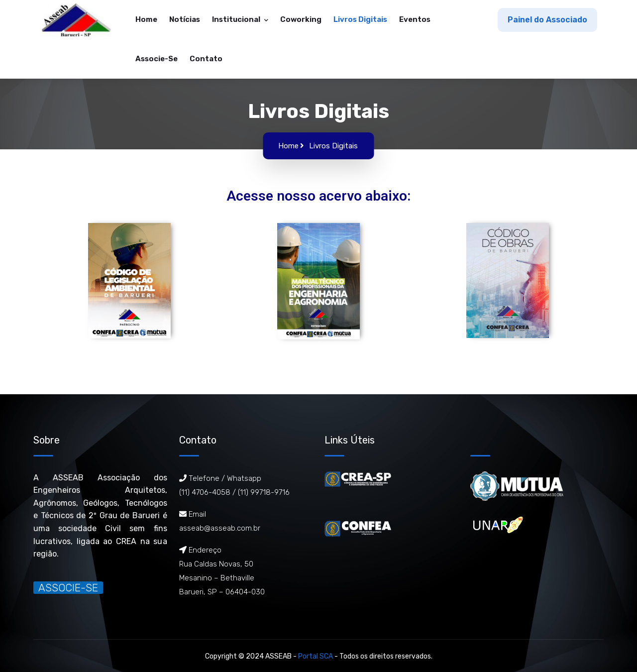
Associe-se (157, 59)
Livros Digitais (360, 19)
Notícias (185, 19)
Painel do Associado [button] (547, 20)
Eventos (415, 19)
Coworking (301, 19)
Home (146, 19)
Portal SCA (316, 656)
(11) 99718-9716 (264, 492)
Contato (206, 59)
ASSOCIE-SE (68, 588)
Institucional (237, 19)
